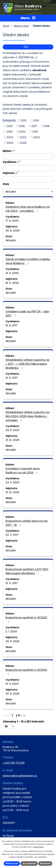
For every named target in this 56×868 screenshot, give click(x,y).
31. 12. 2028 (12, 440)
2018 (47, 126)
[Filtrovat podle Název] (28, 156)
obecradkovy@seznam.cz (20, 776)
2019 (10, 132)
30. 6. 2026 (12, 230)
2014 (36, 120)
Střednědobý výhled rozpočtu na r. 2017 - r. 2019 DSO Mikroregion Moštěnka (27, 364)
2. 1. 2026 (11, 631)
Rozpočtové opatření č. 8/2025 (26, 672)
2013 (24, 120)
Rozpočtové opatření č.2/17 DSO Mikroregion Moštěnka (27, 571)
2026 (23, 143)
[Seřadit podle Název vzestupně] (15, 149)
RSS (38, 47)
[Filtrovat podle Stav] (28, 191)
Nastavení (45, 863)
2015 (10, 126)
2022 (10, 137)
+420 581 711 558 (14, 763)
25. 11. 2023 (12, 430)
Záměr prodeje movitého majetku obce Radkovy (28, 261)
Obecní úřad (21, 26)
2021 (35, 132)
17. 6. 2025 (12, 221)
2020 (22, 132)
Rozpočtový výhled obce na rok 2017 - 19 (27, 523)
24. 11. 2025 (13, 482)
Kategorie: (9, 120)
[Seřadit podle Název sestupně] (15, 151)
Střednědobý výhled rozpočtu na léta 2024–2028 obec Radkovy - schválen (27, 416)
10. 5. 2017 (12, 378)
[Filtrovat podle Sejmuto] (28, 179)
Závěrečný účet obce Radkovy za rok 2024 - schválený (28, 209)
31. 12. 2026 (12, 492)
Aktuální (11, 240)
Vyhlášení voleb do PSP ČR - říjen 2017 (27, 313)
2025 (10, 143)
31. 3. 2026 (12, 273)
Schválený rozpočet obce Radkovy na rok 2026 (23, 471)
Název (8, 151)
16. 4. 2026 (12, 283)
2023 (23, 137)
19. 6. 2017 (12, 325)
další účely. (39, 847)
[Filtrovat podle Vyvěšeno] (28, 168)
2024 (37, 137)
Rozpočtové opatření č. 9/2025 (26, 619)
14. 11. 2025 (12, 684)
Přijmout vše (12, 863)
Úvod (6, 26)
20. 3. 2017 (12, 535)
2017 (34, 126)
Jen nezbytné (29, 863)
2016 (22, 126)
